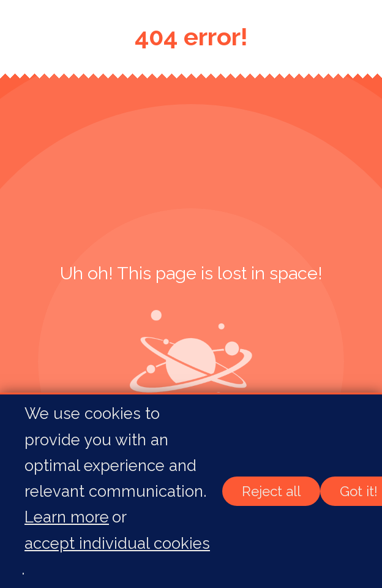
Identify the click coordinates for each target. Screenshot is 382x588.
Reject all (271, 491)
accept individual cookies (117, 543)
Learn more (67, 517)
